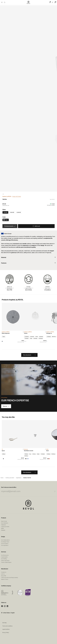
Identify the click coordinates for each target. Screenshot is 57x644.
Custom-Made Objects (6, 562)
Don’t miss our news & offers (26, 490)
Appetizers (19, 478)
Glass (6, 220)
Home (2, 478)
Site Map (4, 623)
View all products (29, 355)
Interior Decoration (5, 561)
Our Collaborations (5, 540)
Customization (4, 557)
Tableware (3, 525)
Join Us (3, 574)
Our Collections (5, 523)
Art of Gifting (4, 559)
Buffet (2, 528)
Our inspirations (5, 545)
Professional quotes (10, 226)
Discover (6, 406)
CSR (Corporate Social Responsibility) (10, 578)
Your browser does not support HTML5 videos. (28, 380)
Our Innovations (5, 544)
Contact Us (4, 572)
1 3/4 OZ (5, 212)
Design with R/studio (18, 196)
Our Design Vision (5, 542)
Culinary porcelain (10, 478)
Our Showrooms (5, 555)
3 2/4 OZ (19, 212)
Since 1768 (4, 576)
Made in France (5, 579)
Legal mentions (6, 629)
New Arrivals (4, 521)
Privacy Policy (6, 632)
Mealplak (3, 530)
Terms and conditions (7, 626)
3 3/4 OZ (12, 212)
